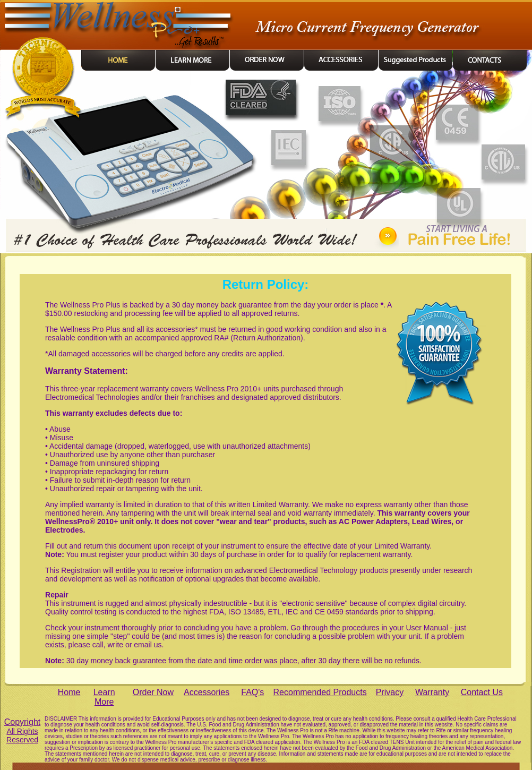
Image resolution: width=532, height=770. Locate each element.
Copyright (22, 731)
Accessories (207, 692)
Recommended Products (320, 692)
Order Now (153, 692)
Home (69, 692)
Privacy (390, 692)
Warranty (432, 692)
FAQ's (252, 692)
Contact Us (482, 692)
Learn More (104, 697)
